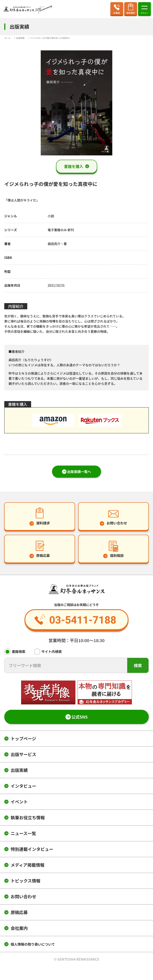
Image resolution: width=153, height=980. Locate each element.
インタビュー (23, 786)
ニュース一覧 (23, 833)
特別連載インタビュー (32, 849)
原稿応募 (19, 912)
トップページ (23, 738)
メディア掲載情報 (28, 865)
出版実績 (19, 770)
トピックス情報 (25, 881)
